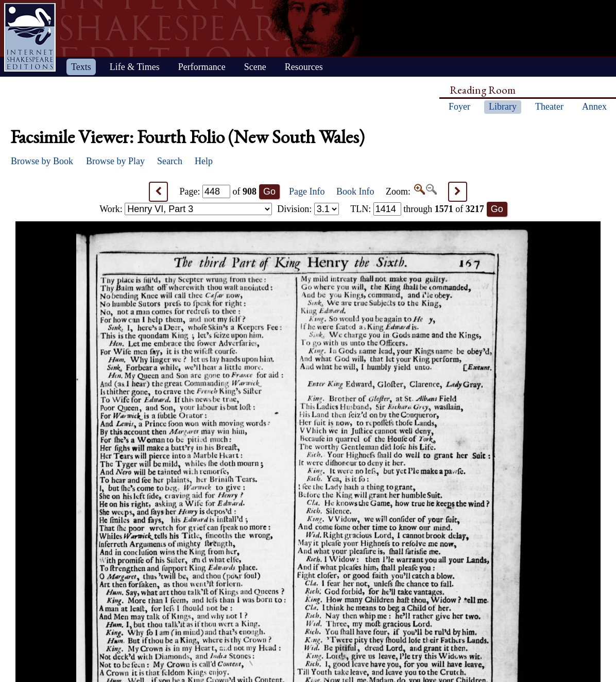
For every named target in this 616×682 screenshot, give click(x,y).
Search (170, 161)
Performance (202, 67)
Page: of (218, 191)
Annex (594, 107)
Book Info (355, 191)
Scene (255, 67)
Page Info (307, 191)
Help (204, 161)
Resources (304, 67)
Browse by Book (42, 161)
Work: (186, 209)
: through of (417, 209)
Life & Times (135, 67)
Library (503, 107)
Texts (81, 67)
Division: (308, 209)
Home (30, 37)
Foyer (459, 107)
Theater (549, 107)
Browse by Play (115, 161)
